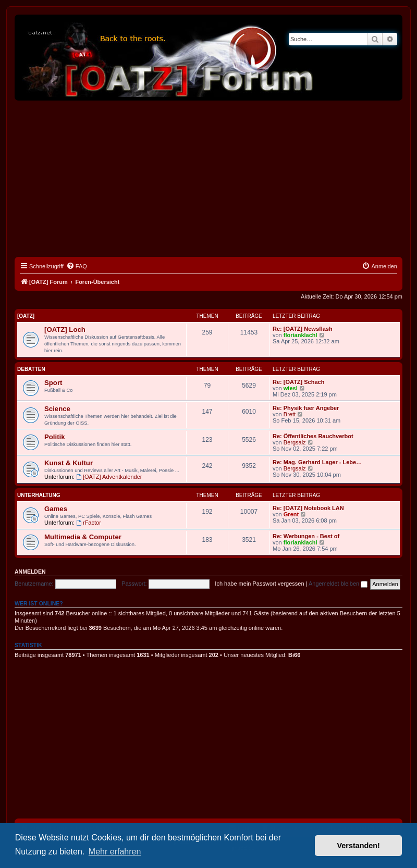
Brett (290, 414)
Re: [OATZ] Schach (298, 382)
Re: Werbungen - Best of (306, 536)
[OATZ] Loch (65, 330)
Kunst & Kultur (69, 463)
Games (56, 509)
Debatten (31, 369)
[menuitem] (77, 266)
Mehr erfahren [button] (115, 852)
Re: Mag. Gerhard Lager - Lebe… (317, 462)
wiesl (291, 388)
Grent (291, 514)
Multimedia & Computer (83, 537)
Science (57, 409)
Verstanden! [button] (359, 846)
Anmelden (30, 572)
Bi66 (294, 655)
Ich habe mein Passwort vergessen (259, 584)
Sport (53, 383)
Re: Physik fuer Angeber (306, 408)
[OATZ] (26, 316)
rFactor (89, 523)
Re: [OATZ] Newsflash (303, 329)
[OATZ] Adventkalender (109, 477)
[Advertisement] (208, 179)
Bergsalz (295, 442)
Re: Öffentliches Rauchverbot (313, 436)
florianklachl (301, 335)
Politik (55, 437)
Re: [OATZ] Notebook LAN (308, 508)
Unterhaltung (39, 495)
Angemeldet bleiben (338, 584)
